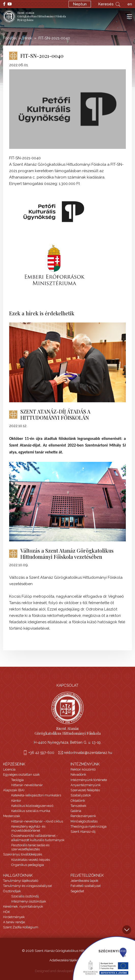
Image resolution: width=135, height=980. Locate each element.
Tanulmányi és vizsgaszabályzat (28, 886)
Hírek (28, 38)
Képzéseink (14, 764)
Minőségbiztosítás (84, 821)
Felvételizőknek (87, 875)
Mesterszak (12, 816)
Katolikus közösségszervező (32, 806)
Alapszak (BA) (14, 790)
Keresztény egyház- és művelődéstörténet (28, 828)
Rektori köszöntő (83, 769)
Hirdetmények (14, 917)
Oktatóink (78, 801)
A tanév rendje (14, 922)
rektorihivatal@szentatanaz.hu (88, 753)
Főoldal (10, 38)
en (130, 4)
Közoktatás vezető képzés (31, 860)
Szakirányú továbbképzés (23, 854)
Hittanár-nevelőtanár (27, 785)
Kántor (16, 801)
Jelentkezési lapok (84, 881)
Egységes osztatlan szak (21, 775)
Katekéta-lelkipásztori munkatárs (36, 795)
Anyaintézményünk (86, 785)
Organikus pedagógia (28, 865)
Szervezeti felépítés (85, 790)
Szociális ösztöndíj (25, 896)
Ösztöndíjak (12, 891)
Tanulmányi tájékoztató (21, 881)
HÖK (6, 912)
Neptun (80, 4)
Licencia (9, 769)
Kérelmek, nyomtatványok (23, 906)
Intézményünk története (89, 780)
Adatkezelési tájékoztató (68, 960)
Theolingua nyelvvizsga (89, 826)
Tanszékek (78, 806)
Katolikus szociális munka (31, 811)
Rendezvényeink (83, 816)
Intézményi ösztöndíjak (29, 901)
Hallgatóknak (18, 875)
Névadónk (78, 775)
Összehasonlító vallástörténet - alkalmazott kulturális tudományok (38, 838)
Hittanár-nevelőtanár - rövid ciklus (37, 821)
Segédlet (77, 891)
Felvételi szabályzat (86, 886)
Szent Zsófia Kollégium (21, 927)
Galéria (76, 811)
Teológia (17, 780)
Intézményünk (85, 764)
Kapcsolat (67, 685)
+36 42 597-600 (41, 753)
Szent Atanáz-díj (83, 832)
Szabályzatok (81, 795)
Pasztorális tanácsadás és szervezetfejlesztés (30, 847)
